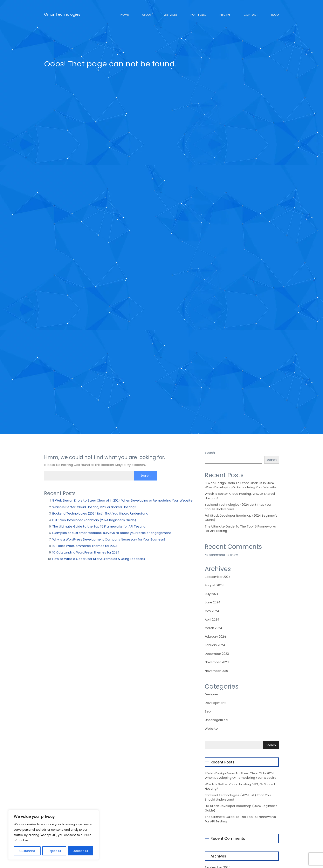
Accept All (81, 851)
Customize (27, 851)
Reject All (54, 851)
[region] (54, 835)
